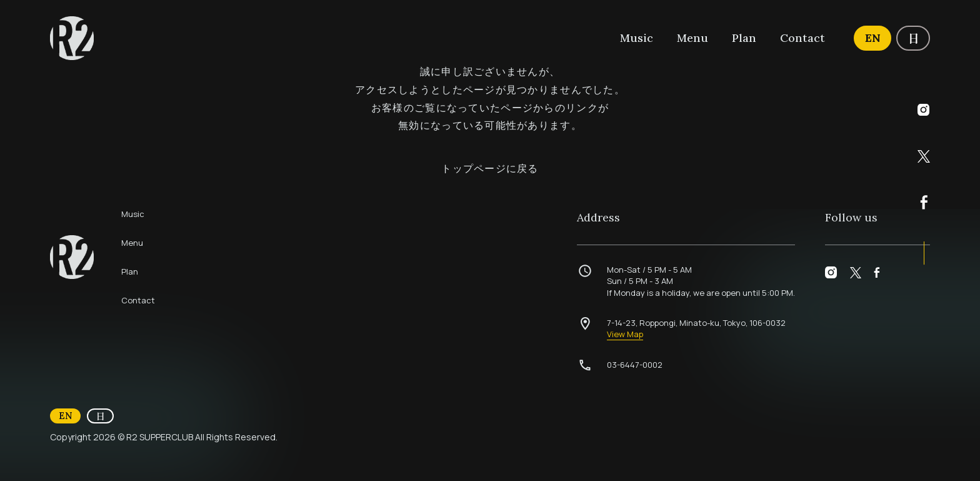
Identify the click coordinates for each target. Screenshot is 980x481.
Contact (802, 38)
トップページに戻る (490, 168)
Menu (692, 38)
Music (637, 38)
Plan (744, 38)
